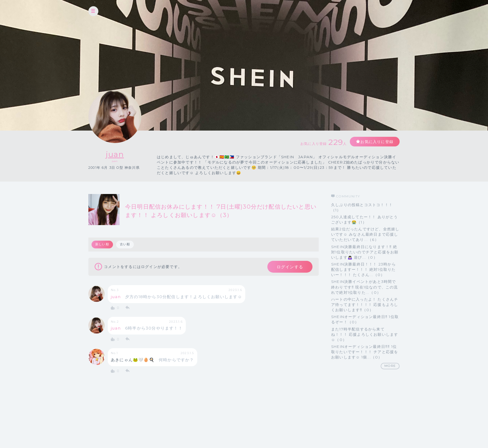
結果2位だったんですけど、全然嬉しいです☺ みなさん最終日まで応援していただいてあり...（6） (365, 234)
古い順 (125, 244)
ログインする (290, 267)
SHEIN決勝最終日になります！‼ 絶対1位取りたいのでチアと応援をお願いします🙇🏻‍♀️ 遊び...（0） (365, 252)
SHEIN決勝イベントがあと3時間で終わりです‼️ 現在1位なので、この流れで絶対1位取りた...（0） (365, 287)
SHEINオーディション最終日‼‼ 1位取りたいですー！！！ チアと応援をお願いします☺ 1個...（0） (365, 352)
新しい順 (102, 244)
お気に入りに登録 (377, 142)
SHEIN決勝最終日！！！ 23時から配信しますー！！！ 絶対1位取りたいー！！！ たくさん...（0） (364, 269)
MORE (390, 366)
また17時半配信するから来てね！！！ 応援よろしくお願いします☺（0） (365, 334)
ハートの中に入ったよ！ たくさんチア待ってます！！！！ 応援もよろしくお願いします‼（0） (365, 305)
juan (115, 154)
